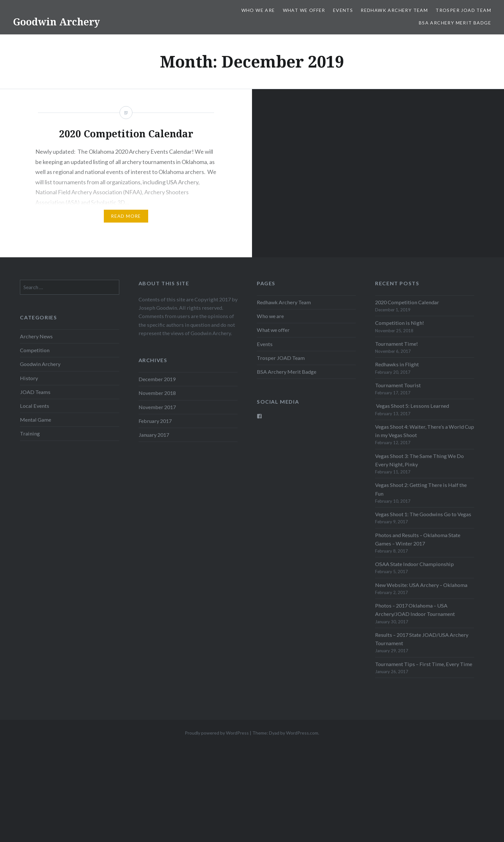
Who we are (258, 10)
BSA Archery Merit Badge (455, 23)
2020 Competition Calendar (407, 302)
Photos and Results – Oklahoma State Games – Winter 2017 (418, 539)
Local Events (35, 406)
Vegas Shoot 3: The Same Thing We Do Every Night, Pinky (419, 460)
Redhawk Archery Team (394, 10)
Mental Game (36, 420)
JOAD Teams (35, 392)
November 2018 (157, 393)
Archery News (36, 336)
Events (343, 10)
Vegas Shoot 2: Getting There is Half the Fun (421, 489)
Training (30, 433)
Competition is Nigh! (400, 323)
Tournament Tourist (398, 385)
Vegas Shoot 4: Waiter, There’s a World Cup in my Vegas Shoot (425, 431)
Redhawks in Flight (397, 364)
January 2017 (154, 435)
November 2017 (157, 407)
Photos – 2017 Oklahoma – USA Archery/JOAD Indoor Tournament (415, 610)
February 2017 (155, 421)
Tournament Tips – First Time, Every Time (424, 664)
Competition (35, 350)
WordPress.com (302, 733)
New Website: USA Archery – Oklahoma (421, 585)
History (29, 378)
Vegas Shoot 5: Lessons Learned (412, 406)
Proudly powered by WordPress (217, 733)
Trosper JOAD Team (463, 10)
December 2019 (157, 379)
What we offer (304, 10)
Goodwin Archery (56, 22)
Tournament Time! (396, 344)
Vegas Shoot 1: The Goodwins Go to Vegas (423, 514)
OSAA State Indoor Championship (414, 564)
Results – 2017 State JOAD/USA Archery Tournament (422, 639)
